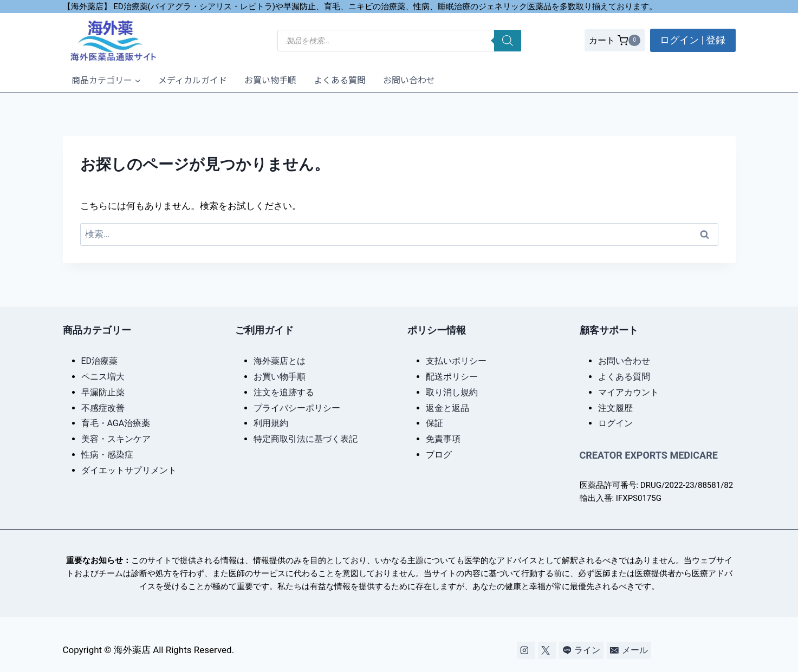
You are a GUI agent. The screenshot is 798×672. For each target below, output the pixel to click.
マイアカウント (628, 392)
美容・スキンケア (116, 439)
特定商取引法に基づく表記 (306, 439)
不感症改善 (103, 408)
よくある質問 (340, 80)
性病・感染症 (107, 455)
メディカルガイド (193, 80)
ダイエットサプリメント (129, 470)
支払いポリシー (456, 361)
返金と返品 (447, 408)
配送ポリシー (452, 377)
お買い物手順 (270, 80)
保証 (434, 423)
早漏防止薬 (103, 392)
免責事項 (443, 439)
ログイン (615, 423)
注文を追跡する (284, 392)
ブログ (439, 455)
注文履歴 (615, 408)
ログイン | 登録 (693, 40)
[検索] (508, 41)
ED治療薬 (100, 361)
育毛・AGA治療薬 (116, 423)
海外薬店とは (280, 361)
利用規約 (271, 423)
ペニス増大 (103, 377)
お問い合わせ (409, 80)
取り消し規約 (452, 392)
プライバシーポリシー (297, 408)
